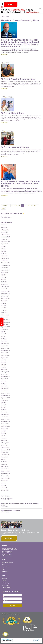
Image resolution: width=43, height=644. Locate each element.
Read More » (4, 54)
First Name (6, 597)
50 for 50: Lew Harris (7, 498)
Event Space (5, 571)
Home (3, 16)
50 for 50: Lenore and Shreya (15, 147)
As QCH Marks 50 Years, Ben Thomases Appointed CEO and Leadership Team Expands (20, 184)
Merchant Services (5, 637)
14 (32, 206)
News (7, 16)
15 (35, 206)
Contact (4, 581)
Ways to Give (5, 567)
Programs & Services (7, 562)
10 (19, 206)
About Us (4, 578)
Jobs (3, 569)
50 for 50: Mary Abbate (12, 113)
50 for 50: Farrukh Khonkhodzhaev (18, 79)
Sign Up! (12, 606)
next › (3, 208)
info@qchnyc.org (7, 556)
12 (26, 206)
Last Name (6, 601)
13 (29, 206)
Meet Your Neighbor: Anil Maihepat (11, 510)
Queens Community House (20, 11)
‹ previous (5, 206)
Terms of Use (6, 585)
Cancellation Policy (7, 587)
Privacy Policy (6, 583)
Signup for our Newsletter (12, 213)
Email (5, 593)
